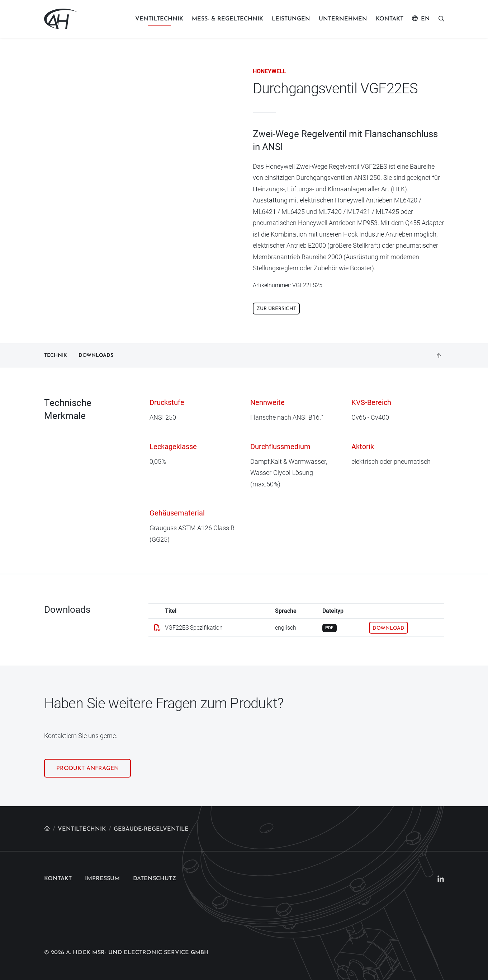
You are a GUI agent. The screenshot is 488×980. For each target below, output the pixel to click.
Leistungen (291, 19)
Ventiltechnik (159, 19)
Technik (56, 356)
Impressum (102, 879)
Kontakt (390, 19)
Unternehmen (343, 19)
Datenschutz (155, 879)
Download (388, 628)
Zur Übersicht (276, 309)
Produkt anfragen (87, 769)
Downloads (96, 356)
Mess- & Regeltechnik (228, 19)
